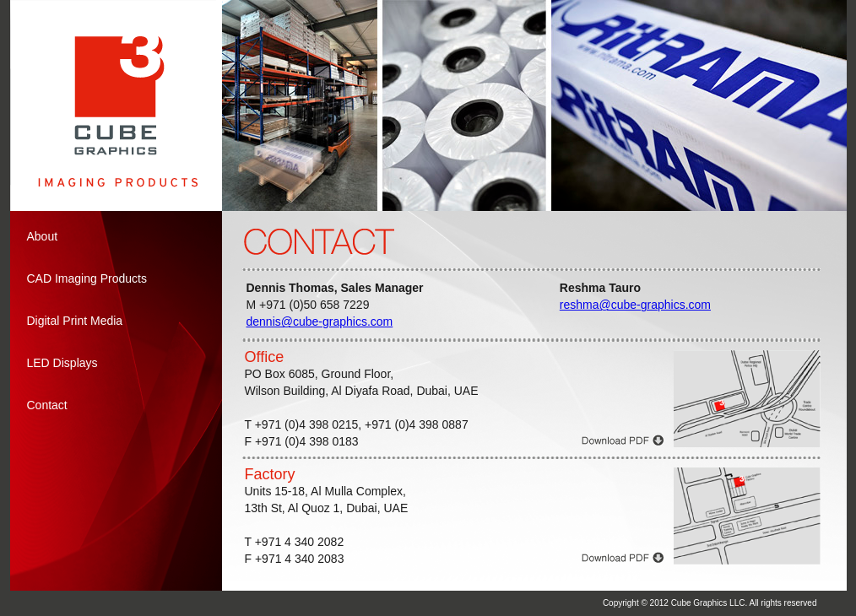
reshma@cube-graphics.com (635, 305)
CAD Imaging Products (87, 278)
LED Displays (62, 363)
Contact (47, 405)
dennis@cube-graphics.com (320, 322)
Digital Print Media (75, 321)
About (43, 236)
